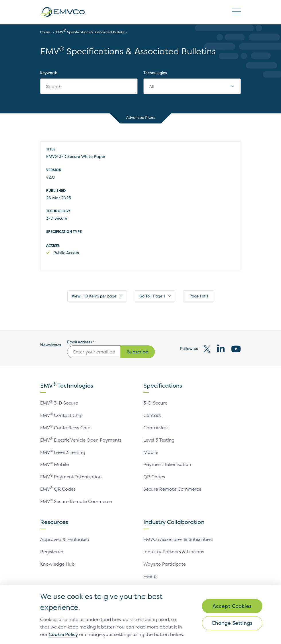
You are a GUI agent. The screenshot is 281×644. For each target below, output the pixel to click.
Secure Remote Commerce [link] (173, 488)
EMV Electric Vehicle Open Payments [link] (82, 439)
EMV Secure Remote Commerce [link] (77, 500)
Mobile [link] (151, 451)
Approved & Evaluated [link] (65, 537)
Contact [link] (152, 415)
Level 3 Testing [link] (159, 439)
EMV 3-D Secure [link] (59, 403)
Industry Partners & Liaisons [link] (174, 549)
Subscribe (138, 352)
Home (45, 32)
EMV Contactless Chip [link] (66, 427)
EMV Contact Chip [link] (62, 415)
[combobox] (192, 86)
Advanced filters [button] (141, 118)
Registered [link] (52, 549)
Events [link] (151, 573)
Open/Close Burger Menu (236, 12)
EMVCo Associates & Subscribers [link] (179, 537)
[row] (140, 206)
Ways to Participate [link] (165, 561)
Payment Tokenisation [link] (168, 463)
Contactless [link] (156, 427)
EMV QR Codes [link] (58, 488)
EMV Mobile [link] (55, 463)
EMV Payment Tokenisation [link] (71, 475)
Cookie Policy (111, 627)
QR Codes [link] (154, 475)
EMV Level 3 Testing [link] (63, 451)
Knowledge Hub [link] (58, 561)
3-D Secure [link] (156, 403)
